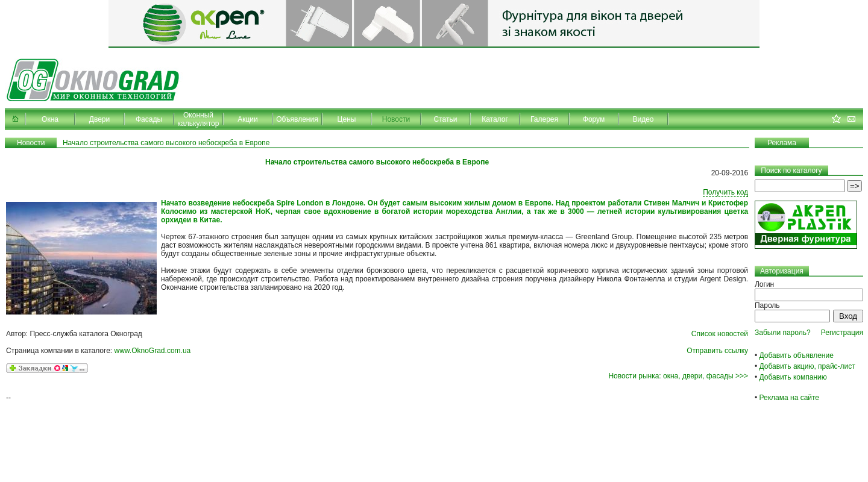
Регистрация (842, 333)
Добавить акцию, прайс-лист (807, 366)
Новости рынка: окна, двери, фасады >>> (678, 376)
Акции (248, 119)
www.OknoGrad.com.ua (153, 351)
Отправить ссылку (717, 351)
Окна (50, 119)
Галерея (544, 119)
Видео (643, 119)
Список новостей (720, 334)
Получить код (725, 192)
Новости (396, 119)
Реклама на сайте (790, 398)
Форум (594, 119)
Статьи (446, 119)
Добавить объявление (797, 355)
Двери (99, 119)
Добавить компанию (793, 377)
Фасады (149, 119)
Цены (347, 119)
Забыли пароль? (783, 333)
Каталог (495, 119)
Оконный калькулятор (199, 119)
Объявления (297, 119)
